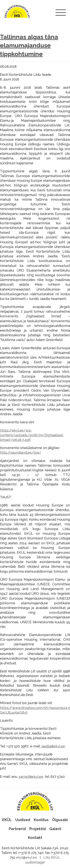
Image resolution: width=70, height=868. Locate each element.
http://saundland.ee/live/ (21, 452)
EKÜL (7, 820)
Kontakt (35, 838)
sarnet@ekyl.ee (31, 777)
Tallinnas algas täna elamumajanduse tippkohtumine (29, 45)
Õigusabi (60, 820)
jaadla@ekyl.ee (53, 746)
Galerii (55, 829)
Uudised (23, 820)
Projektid (38, 829)
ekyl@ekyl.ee (27, 857)
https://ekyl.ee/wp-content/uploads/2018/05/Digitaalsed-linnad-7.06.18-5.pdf (32, 435)
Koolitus (41, 820)
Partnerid (17, 829)
